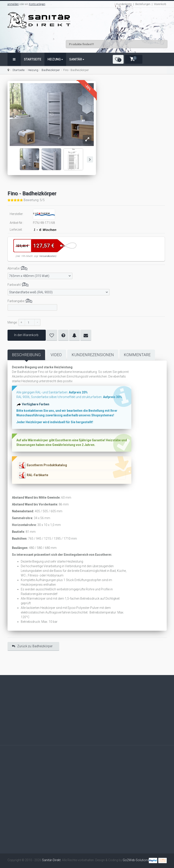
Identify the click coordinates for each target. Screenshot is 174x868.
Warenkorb (160, 4)
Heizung (55, 59)
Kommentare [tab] (137, 355)
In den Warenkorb (27, 335)
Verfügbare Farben (36, 405)
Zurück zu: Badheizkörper (32, 646)
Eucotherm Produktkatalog (47, 465)
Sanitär (77, 59)
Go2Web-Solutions (136, 860)
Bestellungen (143, 4)
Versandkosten (47, 256)
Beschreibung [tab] (26, 355)
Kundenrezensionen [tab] (93, 355)
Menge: (12, 322)
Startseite (33, 59)
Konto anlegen (37, 4)
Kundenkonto (124, 4)
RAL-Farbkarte (37, 475)
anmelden (13, 4)
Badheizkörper (51, 70)
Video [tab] (56, 355)
